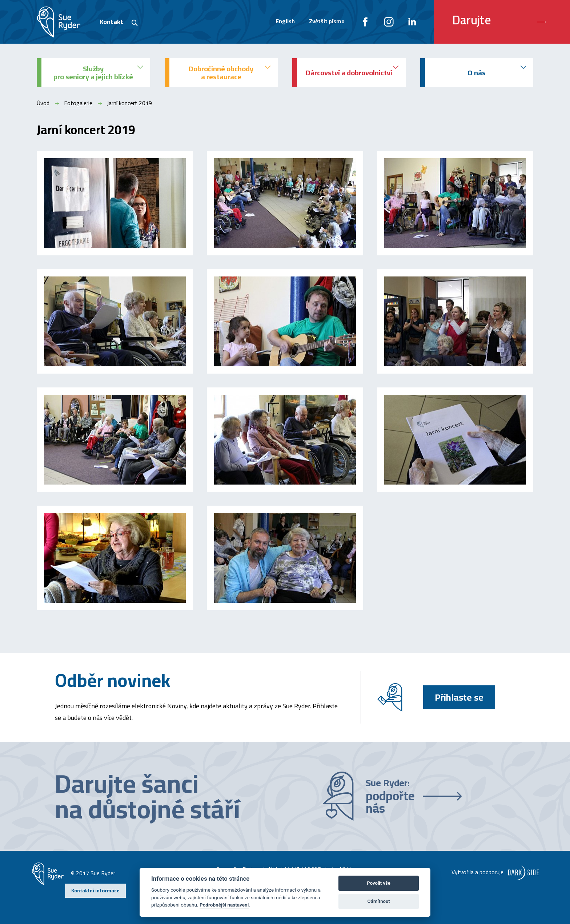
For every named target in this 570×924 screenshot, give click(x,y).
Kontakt (111, 22)
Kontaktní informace (95, 891)
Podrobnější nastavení (224, 905)
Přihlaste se (459, 697)
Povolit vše (378, 883)
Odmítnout (379, 901)
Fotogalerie (78, 103)
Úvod (43, 103)
